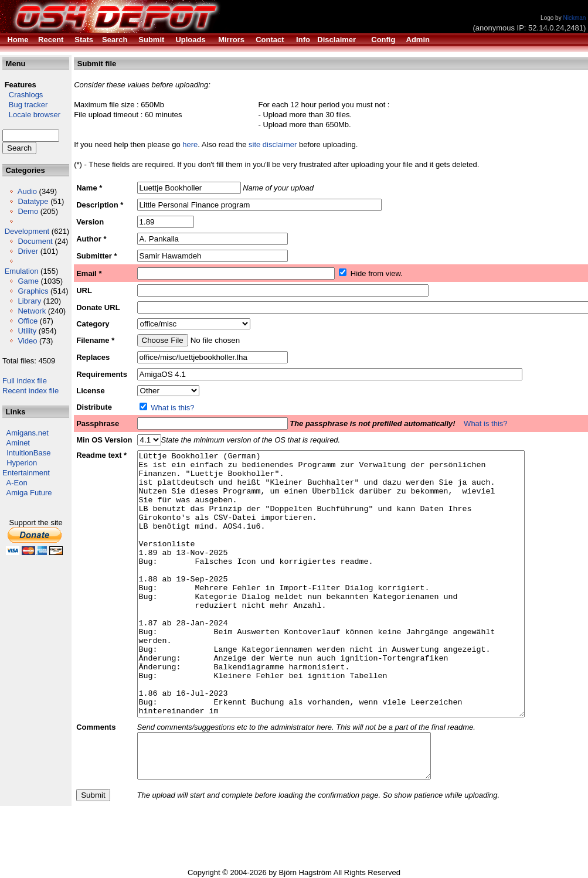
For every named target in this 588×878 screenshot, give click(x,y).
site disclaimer (273, 144)
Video (27, 341)
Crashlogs (23, 95)
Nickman (574, 18)
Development (27, 231)
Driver (28, 251)
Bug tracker (25, 105)
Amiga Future (29, 493)
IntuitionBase (28, 453)
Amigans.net (28, 433)
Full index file (25, 381)
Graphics (33, 291)
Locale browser (31, 115)
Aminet (18, 443)
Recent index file (30, 391)
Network (32, 311)
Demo (28, 211)
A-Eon (17, 483)
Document (35, 241)
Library (29, 301)
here (190, 144)
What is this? (172, 408)
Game (28, 281)
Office (28, 321)
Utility (27, 331)
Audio (27, 191)
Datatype (33, 201)
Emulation (22, 271)
